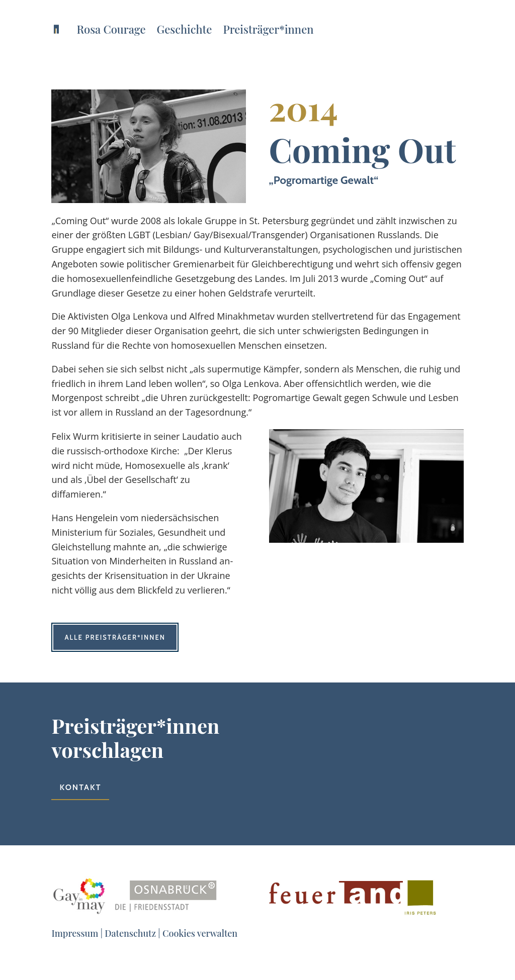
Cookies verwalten (200, 933)
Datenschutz (130, 933)
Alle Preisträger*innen (115, 637)
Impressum (75, 933)
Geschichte (185, 29)
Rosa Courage (111, 29)
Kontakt (80, 787)
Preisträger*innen (268, 29)
